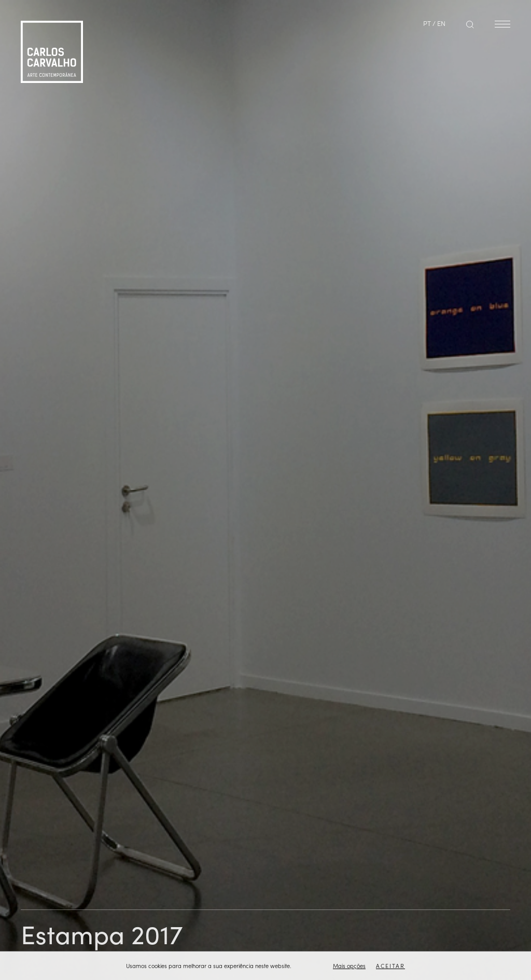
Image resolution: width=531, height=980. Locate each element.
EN (441, 23)
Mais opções (349, 966)
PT (427, 23)
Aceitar (390, 966)
